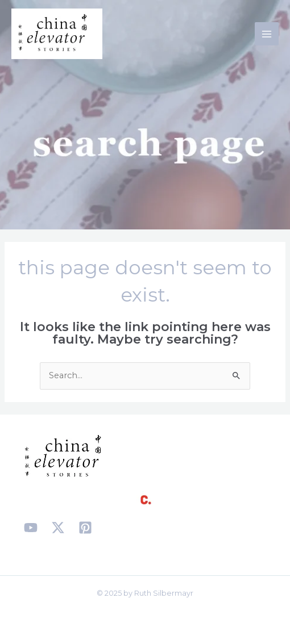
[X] (58, 528)
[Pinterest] (85, 528)
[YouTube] (31, 528)
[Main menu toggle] (267, 34)
